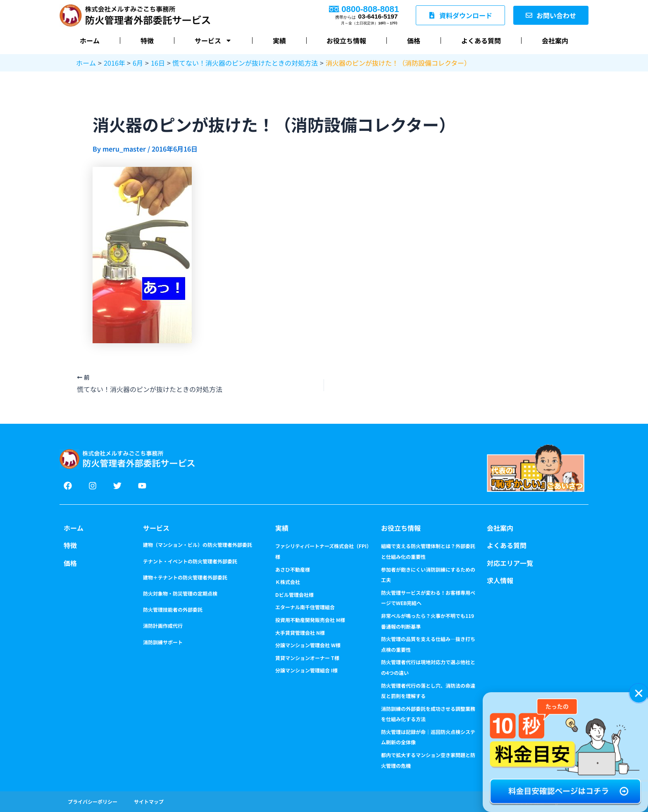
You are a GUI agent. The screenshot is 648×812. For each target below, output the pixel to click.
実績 (279, 40)
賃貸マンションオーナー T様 (307, 658)
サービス (213, 40)
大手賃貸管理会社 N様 (300, 633)
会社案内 (555, 40)
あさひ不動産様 (293, 569)
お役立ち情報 (346, 40)
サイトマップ (149, 801)
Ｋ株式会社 (288, 582)
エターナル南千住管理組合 (305, 607)
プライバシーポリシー (93, 801)
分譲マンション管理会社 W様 (308, 645)
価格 (414, 40)
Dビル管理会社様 (294, 595)
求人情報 (500, 580)
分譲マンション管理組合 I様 (306, 670)
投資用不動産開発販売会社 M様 (310, 620)
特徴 (147, 40)
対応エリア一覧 (510, 563)
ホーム (90, 40)
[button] (639, 693)
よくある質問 (481, 40)
